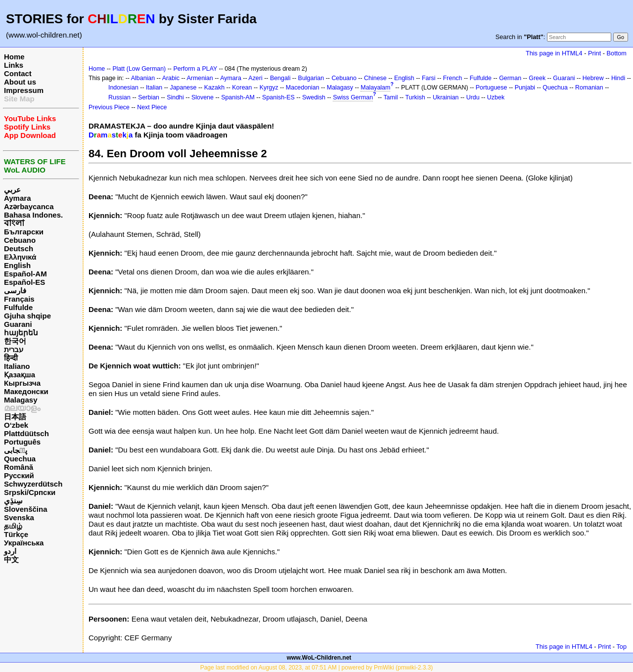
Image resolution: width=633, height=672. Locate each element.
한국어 (15, 341)
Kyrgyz (269, 88)
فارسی (15, 291)
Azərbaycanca (29, 206)
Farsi (429, 78)
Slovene (203, 97)
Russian (119, 97)
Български (24, 232)
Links (14, 65)
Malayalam (375, 88)
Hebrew (593, 78)
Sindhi (175, 97)
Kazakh (215, 88)
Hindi (618, 78)
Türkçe (16, 534)
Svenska (19, 517)
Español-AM (25, 274)
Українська (24, 543)
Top (621, 647)
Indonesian (123, 88)
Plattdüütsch (26, 433)
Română (19, 467)
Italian (154, 88)
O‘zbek (16, 425)
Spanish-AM (238, 97)
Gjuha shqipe (27, 316)
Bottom (617, 53)
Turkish (415, 97)
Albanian (143, 78)
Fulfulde (18, 307)
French (453, 78)
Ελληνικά (20, 257)
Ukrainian (446, 97)
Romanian (589, 88)
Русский (19, 475)
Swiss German (353, 97)
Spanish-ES (278, 97)
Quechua (20, 459)
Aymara (17, 198)
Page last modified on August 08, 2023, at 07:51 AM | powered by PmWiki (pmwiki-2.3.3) (317, 668)
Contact (18, 73)
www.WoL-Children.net (319, 658)
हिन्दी (11, 358)
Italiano (17, 366)
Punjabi (525, 88)
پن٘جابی (16, 450)
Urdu (473, 97)
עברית (14, 349)
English (17, 265)
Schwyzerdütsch (33, 484)
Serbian (149, 97)
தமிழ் (13, 526)
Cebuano (20, 240)
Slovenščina (26, 509)
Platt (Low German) (139, 69)
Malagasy (21, 400)
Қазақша (20, 375)
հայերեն (21, 333)
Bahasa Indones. (33, 215)
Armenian (200, 78)
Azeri (255, 78)
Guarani (18, 324)
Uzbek (496, 97)
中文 (11, 560)
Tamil (390, 97)
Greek (537, 78)
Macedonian (303, 88)
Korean (242, 88)
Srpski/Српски (30, 492)
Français (19, 299)
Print (594, 53)
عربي (12, 190)
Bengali (280, 78)
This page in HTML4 (554, 53)
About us (20, 82)
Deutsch (19, 248)
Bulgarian (311, 78)
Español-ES (24, 282)
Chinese (375, 78)
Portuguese (492, 88)
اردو (10, 551)
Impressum (24, 90)
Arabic (171, 78)
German (510, 78)
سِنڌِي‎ (13, 501)
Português (22, 442)
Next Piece (152, 107)
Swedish (314, 97)
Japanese (183, 88)
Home (14, 57)
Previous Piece (109, 107)
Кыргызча (22, 383)
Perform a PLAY (195, 69)
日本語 (15, 417)
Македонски (26, 391)
